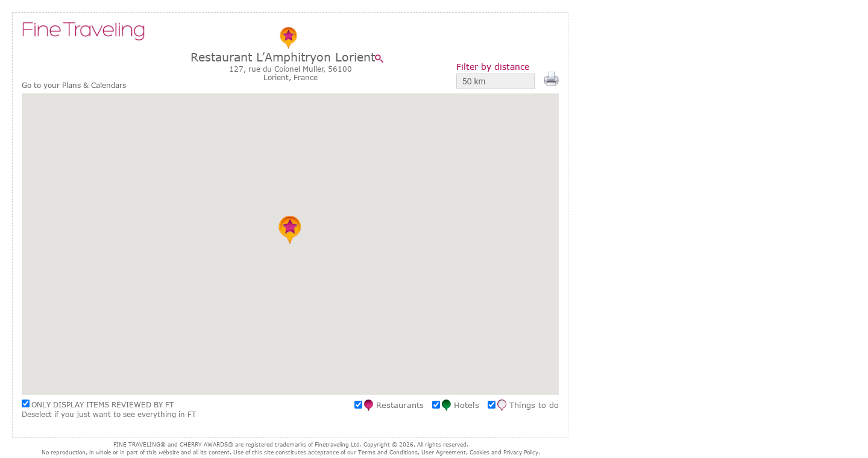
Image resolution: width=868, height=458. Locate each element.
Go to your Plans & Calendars (74, 85)
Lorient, (278, 77)
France (306, 77)
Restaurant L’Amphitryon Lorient (283, 57)
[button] (290, 230)
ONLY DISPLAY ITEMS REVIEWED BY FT (102, 404)
